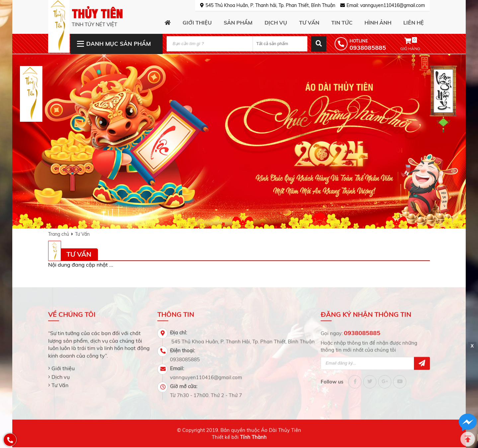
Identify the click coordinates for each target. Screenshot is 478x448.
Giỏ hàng (410, 44)
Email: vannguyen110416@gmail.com (386, 5)
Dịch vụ (61, 373)
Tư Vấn (82, 234)
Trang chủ (59, 234)
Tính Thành (253, 434)
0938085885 (362, 330)
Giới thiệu (63, 365)
